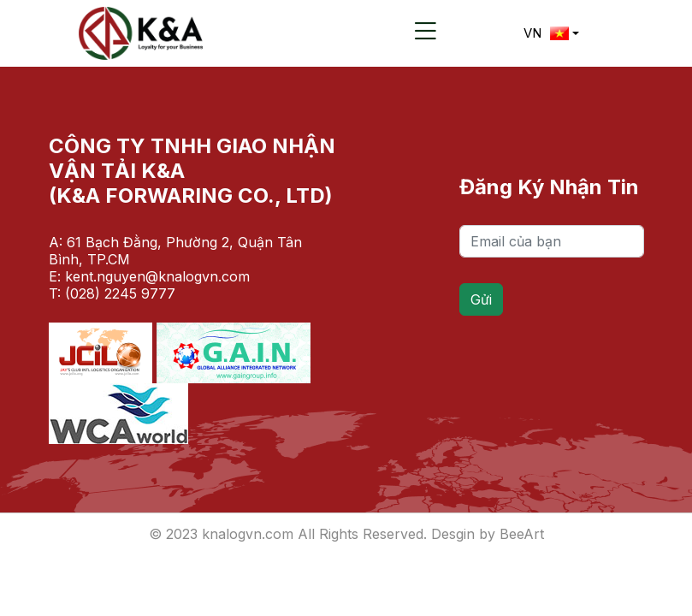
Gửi (481, 299)
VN (546, 33)
